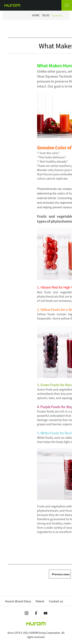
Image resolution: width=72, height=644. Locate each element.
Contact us (56, 601)
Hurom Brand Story (18, 601)
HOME (36, 15)
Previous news (61, 574)
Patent (40, 601)
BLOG (46, 15)
